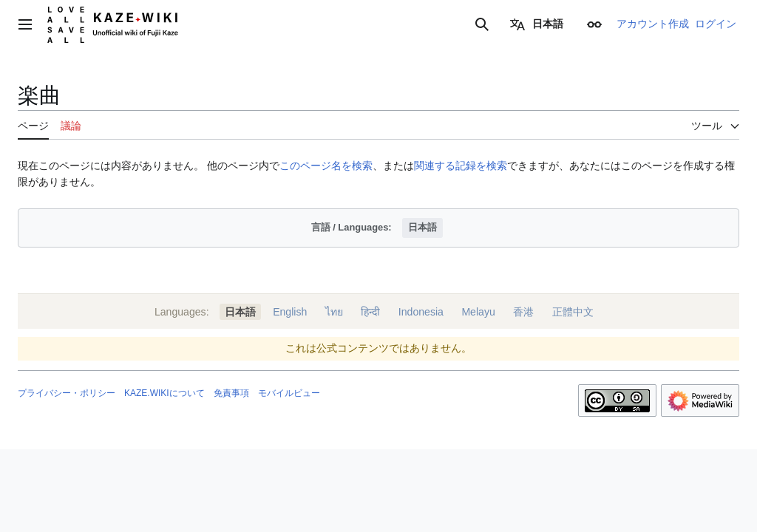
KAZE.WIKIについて (164, 393)
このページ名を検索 (326, 166)
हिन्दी (370, 312)
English (290, 312)
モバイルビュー (289, 393)
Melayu (478, 312)
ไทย (334, 312)
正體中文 (573, 312)
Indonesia (421, 312)
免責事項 (231, 393)
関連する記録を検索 (461, 166)
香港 (523, 312)
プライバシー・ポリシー (67, 393)
